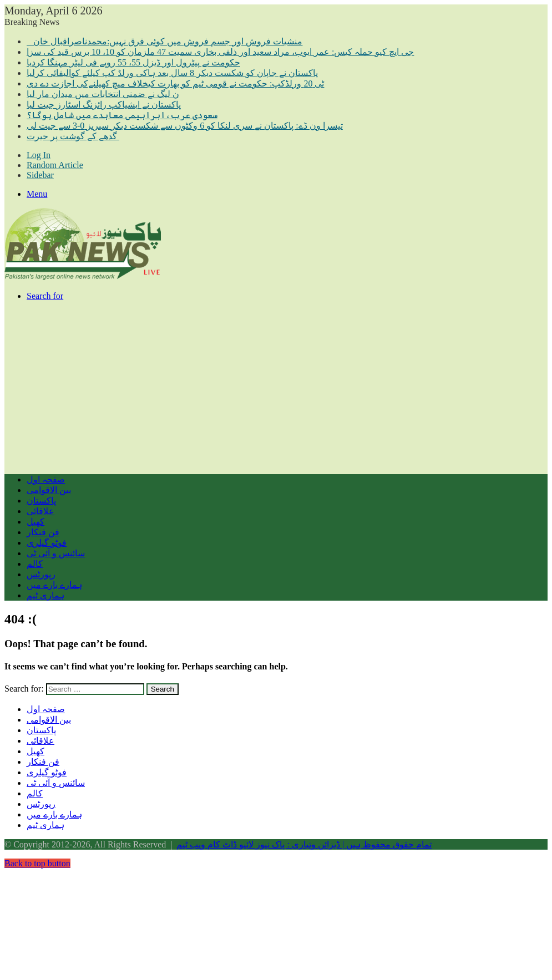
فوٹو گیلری (47, 543)
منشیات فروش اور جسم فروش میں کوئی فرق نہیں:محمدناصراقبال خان (164, 41)
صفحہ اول (46, 479)
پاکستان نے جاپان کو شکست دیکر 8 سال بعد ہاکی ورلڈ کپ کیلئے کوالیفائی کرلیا (172, 73)
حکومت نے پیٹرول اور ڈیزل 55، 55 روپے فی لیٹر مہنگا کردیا (133, 62)
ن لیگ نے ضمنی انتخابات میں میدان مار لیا (103, 94)
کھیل (36, 522)
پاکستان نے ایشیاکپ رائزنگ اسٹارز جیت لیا (104, 105)
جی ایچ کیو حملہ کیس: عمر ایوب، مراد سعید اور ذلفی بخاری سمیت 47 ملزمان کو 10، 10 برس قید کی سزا (220, 52)
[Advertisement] (276, 388)
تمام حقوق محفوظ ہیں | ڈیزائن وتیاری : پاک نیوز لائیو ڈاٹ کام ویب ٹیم (304, 844)
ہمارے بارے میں (54, 585)
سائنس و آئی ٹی (56, 553)
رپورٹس (41, 574)
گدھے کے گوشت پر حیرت (73, 136)
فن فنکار (43, 532)
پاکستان (41, 501)
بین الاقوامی (49, 490)
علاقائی (40, 511)
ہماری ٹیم (45, 595)
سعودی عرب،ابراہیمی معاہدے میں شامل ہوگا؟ (122, 115)
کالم (35, 564)
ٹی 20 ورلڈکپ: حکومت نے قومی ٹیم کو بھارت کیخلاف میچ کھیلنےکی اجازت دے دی (175, 83)
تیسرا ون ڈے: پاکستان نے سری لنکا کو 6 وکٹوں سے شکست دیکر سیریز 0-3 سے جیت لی (185, 126)
